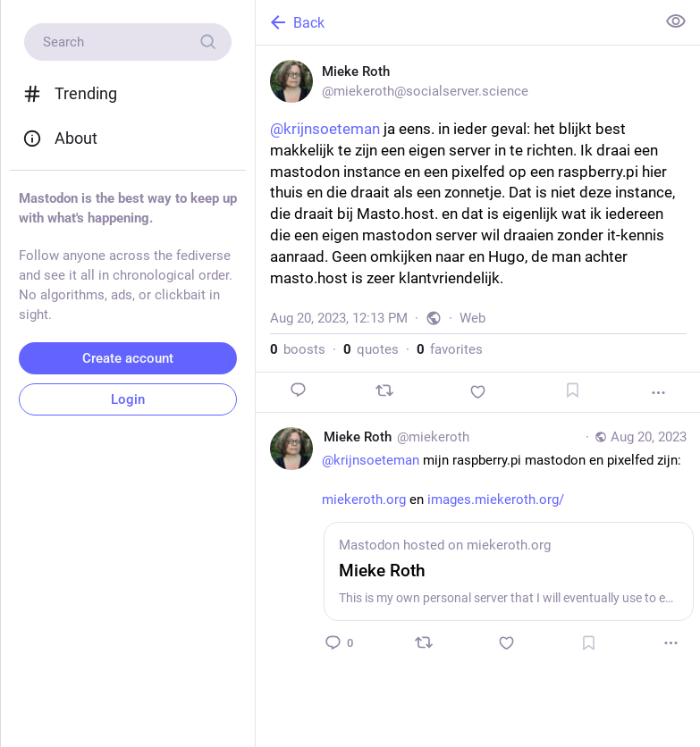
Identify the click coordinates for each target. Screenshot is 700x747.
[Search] (128, 42)
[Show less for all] (676, 21)
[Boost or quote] (384, 390)
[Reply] (299, 390)
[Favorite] (478, 392)
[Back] (454, 22)
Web (472, 318)
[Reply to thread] (341, 642)
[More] (658, 393)
